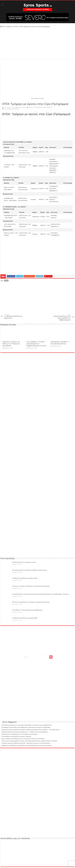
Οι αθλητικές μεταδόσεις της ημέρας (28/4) (25, 618)
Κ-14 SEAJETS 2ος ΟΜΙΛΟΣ (11, 178)
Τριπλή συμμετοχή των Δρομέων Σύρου (24, 562)
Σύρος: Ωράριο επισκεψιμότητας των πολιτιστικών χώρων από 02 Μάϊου (23, 739)
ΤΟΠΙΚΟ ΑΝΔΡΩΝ (47, 107)
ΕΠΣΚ (6, 281)
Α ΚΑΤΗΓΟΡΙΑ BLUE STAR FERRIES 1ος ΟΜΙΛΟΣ (17, 142)
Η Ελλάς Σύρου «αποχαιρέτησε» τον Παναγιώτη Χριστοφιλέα (19, 734)
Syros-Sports (7, 107)
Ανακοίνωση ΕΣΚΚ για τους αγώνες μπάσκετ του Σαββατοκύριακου (61, 317)
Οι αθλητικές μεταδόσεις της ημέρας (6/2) (14, 316)
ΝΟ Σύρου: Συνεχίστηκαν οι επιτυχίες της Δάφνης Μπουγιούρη (31, 602)
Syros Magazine (9, 722)
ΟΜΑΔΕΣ (9, 27)
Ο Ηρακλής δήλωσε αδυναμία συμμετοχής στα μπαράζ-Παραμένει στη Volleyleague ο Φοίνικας (40, 594)
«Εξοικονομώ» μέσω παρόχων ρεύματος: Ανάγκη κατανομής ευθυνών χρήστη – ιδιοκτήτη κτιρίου (30, 730)
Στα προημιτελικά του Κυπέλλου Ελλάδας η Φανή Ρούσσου (30, 570)
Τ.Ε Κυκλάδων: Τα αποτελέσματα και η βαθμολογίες (27, 610)
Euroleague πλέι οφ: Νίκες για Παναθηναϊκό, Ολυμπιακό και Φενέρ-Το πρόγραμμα (26, 727)
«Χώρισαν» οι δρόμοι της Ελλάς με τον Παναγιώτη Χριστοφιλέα (11, 344)
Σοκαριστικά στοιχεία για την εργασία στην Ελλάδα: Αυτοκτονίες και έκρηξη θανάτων (27, 725)
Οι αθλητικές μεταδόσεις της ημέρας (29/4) (25, 578)
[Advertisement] (37, 44)
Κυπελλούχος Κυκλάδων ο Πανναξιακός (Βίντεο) (60, 343)
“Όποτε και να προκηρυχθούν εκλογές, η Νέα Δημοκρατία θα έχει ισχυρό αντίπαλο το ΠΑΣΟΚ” (29, 741)
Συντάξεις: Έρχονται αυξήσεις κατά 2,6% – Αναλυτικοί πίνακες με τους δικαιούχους (26, 743)
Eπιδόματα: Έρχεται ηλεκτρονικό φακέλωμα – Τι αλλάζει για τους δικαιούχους (25, 732)
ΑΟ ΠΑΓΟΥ (16, 27)
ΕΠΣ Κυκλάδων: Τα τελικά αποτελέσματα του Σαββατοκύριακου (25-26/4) (36, 344)
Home (3, 27)
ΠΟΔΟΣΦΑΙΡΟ (38, 107)
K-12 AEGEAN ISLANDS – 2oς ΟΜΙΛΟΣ (14, 207)
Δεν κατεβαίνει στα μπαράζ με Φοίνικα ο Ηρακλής (16, 736)
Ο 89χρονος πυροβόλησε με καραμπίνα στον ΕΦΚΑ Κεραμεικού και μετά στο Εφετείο (27, 745)
